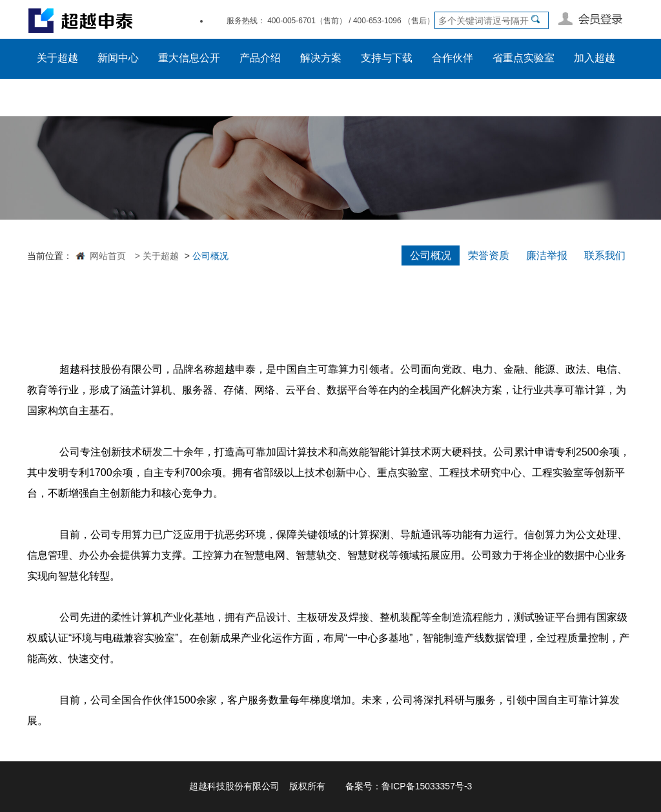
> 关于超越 (156, 256)
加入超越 (595, 58)
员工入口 (57, 97)
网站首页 (108, 256)
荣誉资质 (489, 255)
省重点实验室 (524, 58)
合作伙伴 (453, 58)
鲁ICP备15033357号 (423, 786)
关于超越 (57, 58)
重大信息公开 (189, 58)
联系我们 (605, 255)
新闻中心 (118, 58)
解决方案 (321, 58)
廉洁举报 (547, 255)
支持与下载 (387, 58)
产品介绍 (260, 58)
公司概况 (431, 255)
